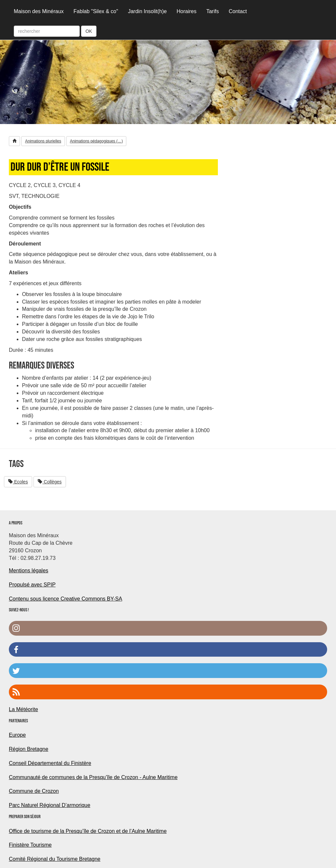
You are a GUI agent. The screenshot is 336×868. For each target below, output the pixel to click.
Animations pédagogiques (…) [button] (96, 141)
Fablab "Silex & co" (96, 11)
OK (89, 31)
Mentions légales (29, 571)
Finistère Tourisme (30, 845)
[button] (14, 141)
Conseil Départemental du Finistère (50, 763)
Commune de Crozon (34, 791)
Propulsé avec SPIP (32, 585)
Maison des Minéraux (39, 11)
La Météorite (23, 709)
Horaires (186, 11)
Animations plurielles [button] (43, 141)
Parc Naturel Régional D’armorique (50, 805)
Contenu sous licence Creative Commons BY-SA (65, 599)
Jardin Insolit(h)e (147, 11)
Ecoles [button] (18, 482)
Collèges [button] (50, 482)
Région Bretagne (29, 749)
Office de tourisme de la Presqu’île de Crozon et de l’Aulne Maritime (88, 831)
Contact (238, 11)
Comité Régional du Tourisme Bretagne (55, 859)
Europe (17, 735)
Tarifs (213, 11)
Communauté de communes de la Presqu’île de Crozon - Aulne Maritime (93, 777)
